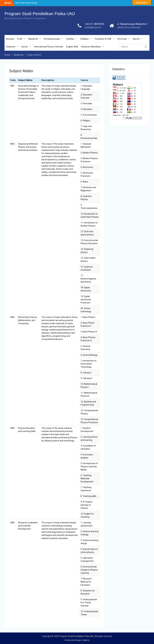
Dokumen (11, 47)
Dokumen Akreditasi (91, 47)
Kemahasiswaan (52, 39)
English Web (72, 47)
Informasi (122, 39)
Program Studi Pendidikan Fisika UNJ (40, 14)
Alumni (136, 39)
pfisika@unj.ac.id (93, 27)
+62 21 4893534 (95, 24)
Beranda (10, 39)
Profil (20, 39)
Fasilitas (70, 39)
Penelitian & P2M (103, 39)
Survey (25, 47)
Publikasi (84, 39)
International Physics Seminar (49, 47)
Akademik (33, 39)
